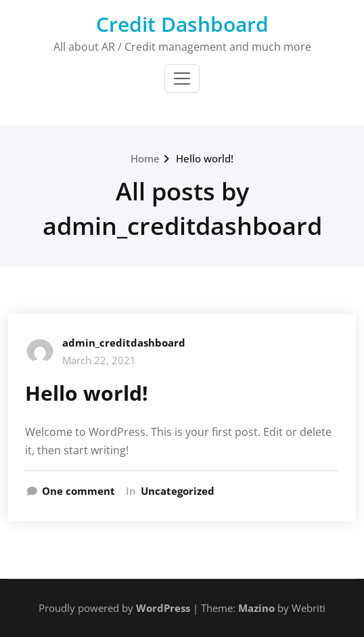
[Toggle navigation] (182, 79)
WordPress (163, 608)
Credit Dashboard (182, 24)
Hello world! (205, 158)
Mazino (256, 608)
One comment (78, 491)
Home (145, 158)
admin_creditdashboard (124, 343)
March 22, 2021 (99, 360)
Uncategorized (178, 491)
